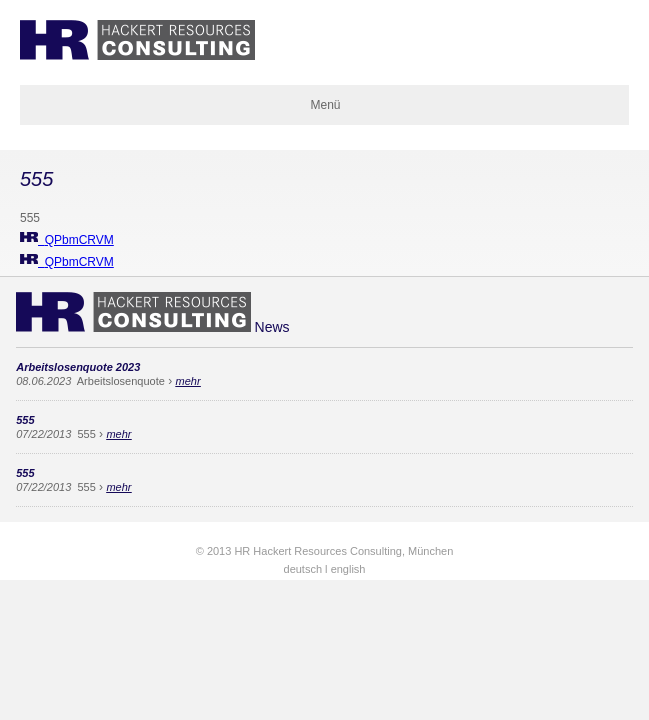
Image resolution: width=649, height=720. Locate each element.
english (348, 569)
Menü (325, 105)
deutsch (303, 569)
